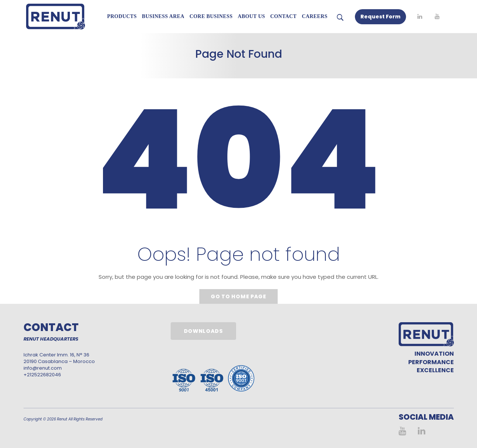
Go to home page (238, 296)
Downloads (203, 331)
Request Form (380, 17)
